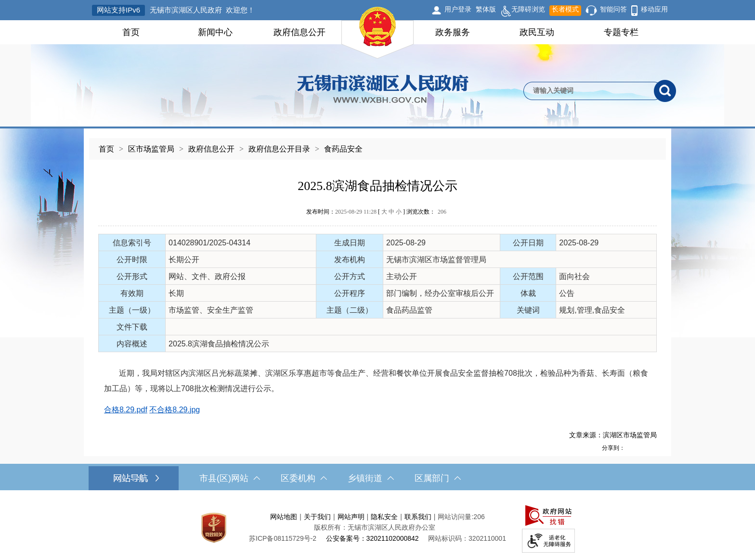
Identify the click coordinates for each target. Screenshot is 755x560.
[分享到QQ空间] (641, 448)
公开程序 (350, 293)
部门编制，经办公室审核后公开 (440, 293)
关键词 (528, 310)
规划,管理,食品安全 (592, 310)
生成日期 (350, 243)
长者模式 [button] (565, 9)
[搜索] (665, 91)
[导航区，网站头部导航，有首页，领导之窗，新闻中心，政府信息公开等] (377, 32)
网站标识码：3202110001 (467, 538)
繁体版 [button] (486, 9)
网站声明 (351, 517)
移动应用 (654, 9)
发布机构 (350, 260)
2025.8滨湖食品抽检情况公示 (377, 186)
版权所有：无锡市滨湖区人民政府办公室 (375, 527)
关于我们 (317, 517)
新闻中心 (215, 32)
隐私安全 (384, 517)
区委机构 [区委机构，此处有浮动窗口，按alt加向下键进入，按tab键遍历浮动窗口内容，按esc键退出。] (304, 478)
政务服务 (453, 32)
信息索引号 (132, 243)
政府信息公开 (299, 32)
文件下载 (132, 327)
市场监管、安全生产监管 (211, 310)
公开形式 (132, 276)
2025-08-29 (406, 243)
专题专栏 (621, 32)
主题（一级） (132, 310)
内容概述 (132, 344)
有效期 (132, 293)
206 (442, 212)
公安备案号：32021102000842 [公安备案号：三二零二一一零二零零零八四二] (372, 538)
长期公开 (184, 260)
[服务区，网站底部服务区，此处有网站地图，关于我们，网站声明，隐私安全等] (377, 528)
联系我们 (418, 517)
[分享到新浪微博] (630, 448)
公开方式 (350, 276)
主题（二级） (350, 310)
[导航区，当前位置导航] (377, 144)
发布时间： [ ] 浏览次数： (376, 212)
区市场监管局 (151, 149)
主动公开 (402, 276)
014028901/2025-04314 (209, 243)
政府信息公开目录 (279, 149)
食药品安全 (343, 149)
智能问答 (613, 9)
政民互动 (537, 32)
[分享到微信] (651, 448)
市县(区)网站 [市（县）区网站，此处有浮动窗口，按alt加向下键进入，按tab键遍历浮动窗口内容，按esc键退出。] (230, 478)
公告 (567, 293)
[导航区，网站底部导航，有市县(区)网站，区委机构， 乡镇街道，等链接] (377, 478)
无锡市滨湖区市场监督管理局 (436, 260)
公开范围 (528, 276)
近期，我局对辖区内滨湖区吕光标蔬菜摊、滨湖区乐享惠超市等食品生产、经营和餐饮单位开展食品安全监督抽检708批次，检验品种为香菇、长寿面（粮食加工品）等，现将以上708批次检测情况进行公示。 (376, 381)
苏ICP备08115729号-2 (283, 538)
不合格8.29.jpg (175, 410)
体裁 (528, 293)
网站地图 (284, 517)
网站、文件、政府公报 (207, 276)
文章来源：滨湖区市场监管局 (613, 435)
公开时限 (132, 260)
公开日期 (528, 243)
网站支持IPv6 (118, 10)
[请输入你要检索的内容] (589, 91)
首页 (131, 32)
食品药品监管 (409, 310)
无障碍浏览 (523, 11)
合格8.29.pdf (126, 410)
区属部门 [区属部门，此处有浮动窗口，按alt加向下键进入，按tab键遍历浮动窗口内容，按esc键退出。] (438, 478)
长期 (176, 293)
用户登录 (458, 9)
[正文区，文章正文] (377, 308)
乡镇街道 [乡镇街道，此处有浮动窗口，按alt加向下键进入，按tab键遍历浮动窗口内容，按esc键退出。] (371, 478)
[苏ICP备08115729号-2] (283, 538)
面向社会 (574, 276)
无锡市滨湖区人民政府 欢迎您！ (202, 10)
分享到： (613, 448)
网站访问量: (456, 517)
